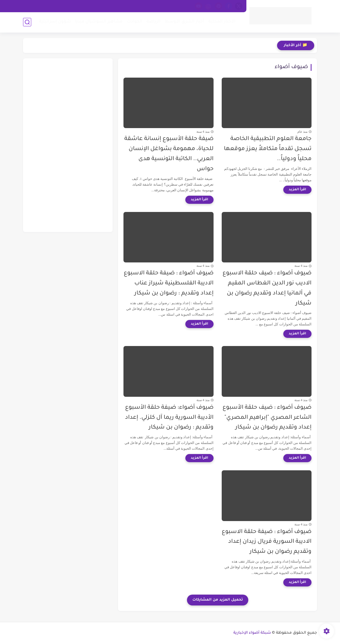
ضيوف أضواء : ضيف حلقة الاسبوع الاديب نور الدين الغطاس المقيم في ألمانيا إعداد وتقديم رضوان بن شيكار (267, 288)
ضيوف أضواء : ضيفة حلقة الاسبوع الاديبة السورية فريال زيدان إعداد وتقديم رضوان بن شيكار (267, 542)
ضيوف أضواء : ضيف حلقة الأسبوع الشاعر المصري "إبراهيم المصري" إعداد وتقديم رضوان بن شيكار (267, 418)
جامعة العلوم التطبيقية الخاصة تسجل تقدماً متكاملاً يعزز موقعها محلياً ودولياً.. (268, 149)
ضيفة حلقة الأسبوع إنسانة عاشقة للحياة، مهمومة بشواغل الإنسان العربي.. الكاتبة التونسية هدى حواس (169, 154)
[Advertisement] (68, 145)
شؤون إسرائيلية (55, 22)
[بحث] (27, 22)
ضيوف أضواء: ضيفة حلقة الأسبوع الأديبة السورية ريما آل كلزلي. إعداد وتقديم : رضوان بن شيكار (169, 418)
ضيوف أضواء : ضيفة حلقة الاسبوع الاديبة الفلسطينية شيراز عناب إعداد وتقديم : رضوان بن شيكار (169, 283)
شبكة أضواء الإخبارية (252, 633)
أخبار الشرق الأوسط (185, 22)
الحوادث (135, 22)
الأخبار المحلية (222, 22)
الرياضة (154, 22)
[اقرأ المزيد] (297, 190)
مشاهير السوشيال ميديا (99, 22)
